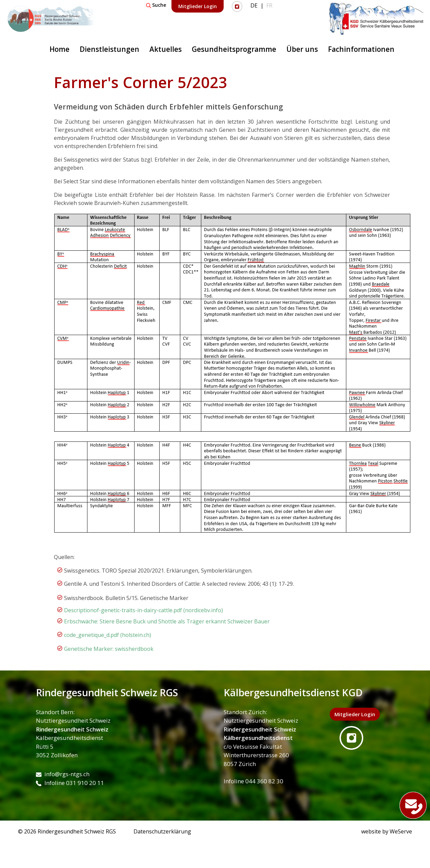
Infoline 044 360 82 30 (253, 781)
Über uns (302, 49)
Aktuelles (166, 49)
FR (269, 5)
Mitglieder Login (198, 6)
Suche (156, 5)
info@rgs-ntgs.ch (63, 774)
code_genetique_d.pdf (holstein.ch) (108, 635)
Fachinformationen (361, 49)
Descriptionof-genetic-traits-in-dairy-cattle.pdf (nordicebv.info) (144, 610)
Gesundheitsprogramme (234, 49)
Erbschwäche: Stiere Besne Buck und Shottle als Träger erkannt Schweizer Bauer (167, 621)
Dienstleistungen (109, 49)
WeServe (401, 831)
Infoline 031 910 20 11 (70, 783)
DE (254, 5)
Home (59, 49)
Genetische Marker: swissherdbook (109, 649)
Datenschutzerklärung (162, 831)
